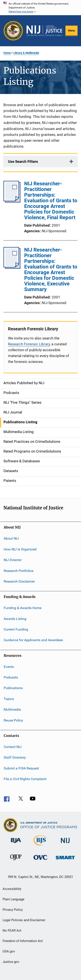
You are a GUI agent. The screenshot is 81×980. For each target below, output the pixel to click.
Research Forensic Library (29, 344)
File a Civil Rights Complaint (25, 779)
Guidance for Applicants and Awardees (33, 640)
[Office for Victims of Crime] (40, 861)
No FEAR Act (12, 931)
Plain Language (13, 899)
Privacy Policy (13, 910)
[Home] (44, 31)
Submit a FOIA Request (21, 768)
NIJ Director (13, 560)
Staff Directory (15, 757)
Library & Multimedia (26, 53)
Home (7, 53)
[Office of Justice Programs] (13, 31)
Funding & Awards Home (23, 608)
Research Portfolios (19, 571)
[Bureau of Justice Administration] (16, 844)
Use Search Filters (23, 161)
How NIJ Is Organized (20, 549)
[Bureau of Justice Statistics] (40, 846)
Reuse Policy (13, 720)
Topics (9, 699)
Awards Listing (15, 618)
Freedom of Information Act (23, 941)
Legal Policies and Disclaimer (24, 920)
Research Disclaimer (19, 581)
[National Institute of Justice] (65, 844)
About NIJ (11, 538)
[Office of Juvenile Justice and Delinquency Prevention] (16, 861)
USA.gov (9, 951)
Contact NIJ (13, 747)
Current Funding (16, 629)
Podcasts (11, 677)
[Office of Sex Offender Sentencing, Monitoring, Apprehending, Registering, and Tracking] (65, 860)
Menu (71, 30)
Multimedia (12, 709)
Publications (13, 688)
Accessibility (12, 889)
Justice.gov (11, 962)
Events (9, 667)
